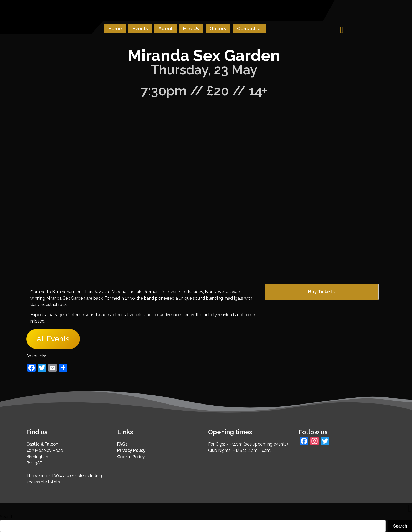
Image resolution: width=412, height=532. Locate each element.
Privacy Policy (131, 450)
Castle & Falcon (42, 444)
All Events (53, 339)
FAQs (122, 444)
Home (115, 29)
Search (7, 517)
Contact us (249, 29)
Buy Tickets (321, 292)
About (166, 29)
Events (140, 29)
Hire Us (191, 29)
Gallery (218, 29)
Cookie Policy (131, 457)
